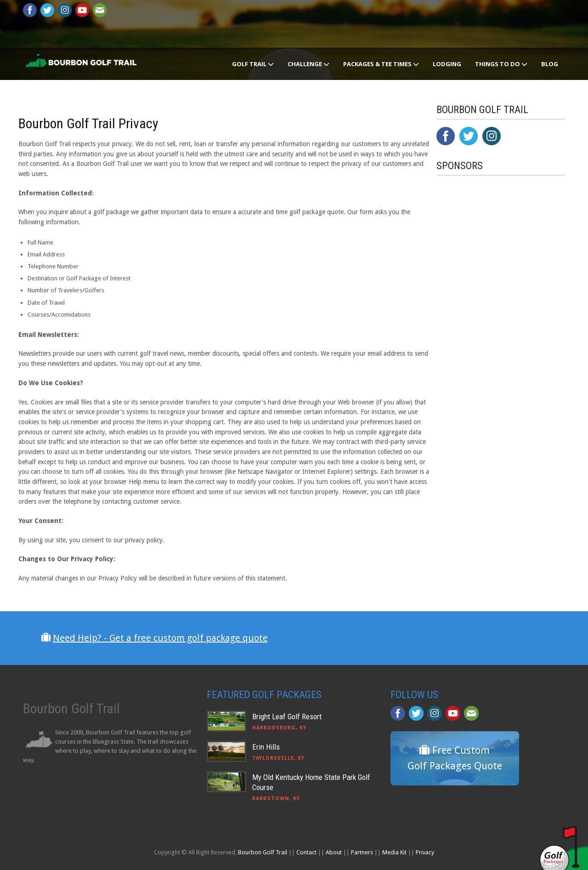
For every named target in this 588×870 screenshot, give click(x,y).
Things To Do (501, 64)
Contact (306, 852)
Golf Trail (253, 64)
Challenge (308, 64)
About (334, 852)
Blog (550, 64)
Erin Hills (266, 747)
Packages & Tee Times (381, 64)
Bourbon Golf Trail (263, 852)
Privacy (425, 852)
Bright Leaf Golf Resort (287, 716)
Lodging (447, 64)
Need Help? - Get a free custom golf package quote (160, 638)
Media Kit (394, 852)
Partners (362, 852)
